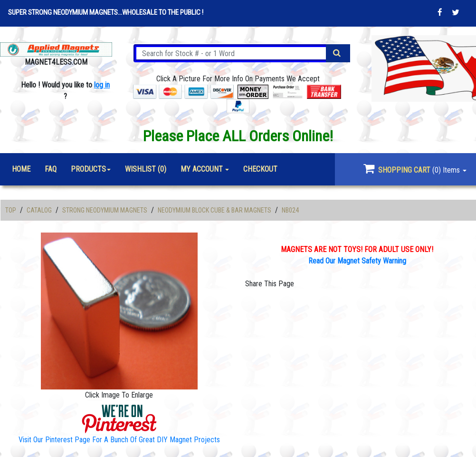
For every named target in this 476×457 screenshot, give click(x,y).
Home (21, 169)
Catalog (39, 210)
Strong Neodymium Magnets (105, 210)
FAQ (51, 169)
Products (88, 169)
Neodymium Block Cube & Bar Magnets (214, 210)
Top (11, 210)
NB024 (290, 210)
